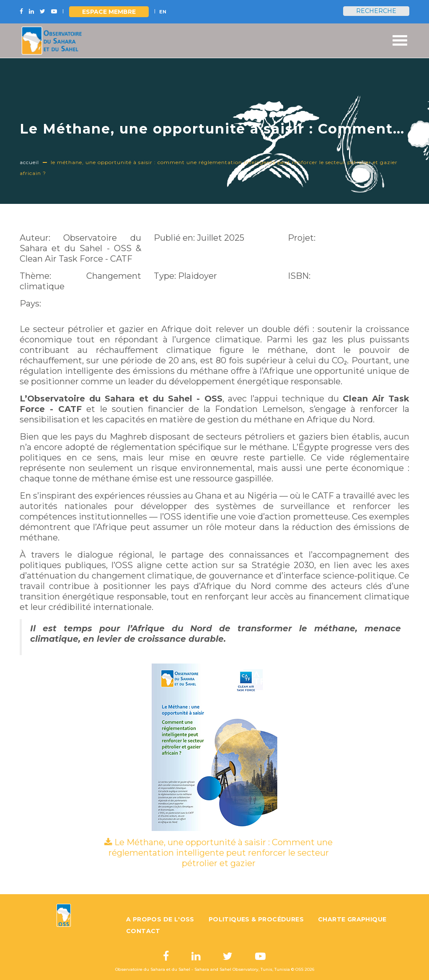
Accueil (29, 162)
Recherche (376, 11)
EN (163, 12)
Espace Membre (109, 12)
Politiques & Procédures (256, 919)
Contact (143, 931)
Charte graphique (352, 919)
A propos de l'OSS (160, 919)
